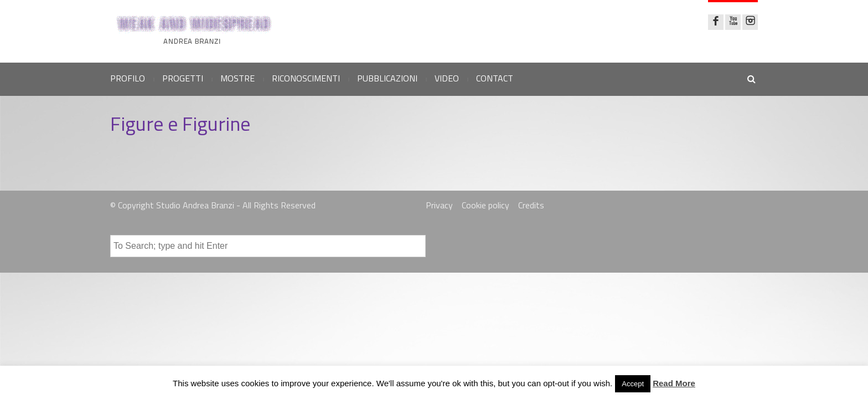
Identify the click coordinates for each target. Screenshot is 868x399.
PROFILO (128, 78)
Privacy (439, 205)
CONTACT (495, 78)
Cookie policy (485, 205)
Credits (531, 205)
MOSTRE (237, 78)
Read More (674, 383)
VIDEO (447, 78)
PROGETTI (183, 78)
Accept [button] (633, 384)
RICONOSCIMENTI (306, 78)
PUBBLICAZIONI (387, 78)
